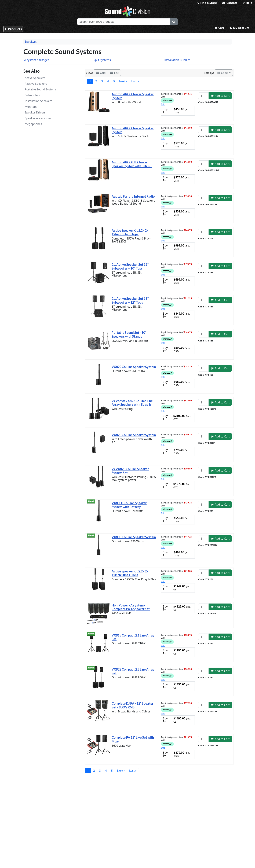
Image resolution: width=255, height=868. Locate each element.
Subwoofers (33, 95)
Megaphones (33, 124)
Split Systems (102, 60)
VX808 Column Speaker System (134, 537)
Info (163, 104)
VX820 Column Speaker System (134, 435)
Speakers (31, 42)
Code (223, 73)
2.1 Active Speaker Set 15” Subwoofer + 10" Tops (130, 266)
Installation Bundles (177, 60)
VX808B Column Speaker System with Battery (129, 505)
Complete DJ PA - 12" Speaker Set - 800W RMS (132, 705)
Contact (230, 3)
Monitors (31, 107)
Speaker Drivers (35, 112)
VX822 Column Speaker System (134, 367)
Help (248, 3)
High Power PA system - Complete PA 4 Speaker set (131, 607)
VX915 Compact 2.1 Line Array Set (133, 637)
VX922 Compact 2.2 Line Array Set (133, 671)
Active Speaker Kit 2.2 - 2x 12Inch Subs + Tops (130, 232)
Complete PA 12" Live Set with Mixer (133, 739)
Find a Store (207, 3)
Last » (135, 81)
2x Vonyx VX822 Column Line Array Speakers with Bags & (132, 403)
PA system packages (36, 60)
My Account (240, 28)
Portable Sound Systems (41, 89)
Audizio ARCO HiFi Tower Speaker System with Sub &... (132, 164)
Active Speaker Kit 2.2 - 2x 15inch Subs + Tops (130, 573)
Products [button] (13, 29)
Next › (123, 81)
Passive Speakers (36, 84)
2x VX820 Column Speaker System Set (130, 471)
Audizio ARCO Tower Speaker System (133, 96)
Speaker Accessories (38, 118)
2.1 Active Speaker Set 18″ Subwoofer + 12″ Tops (130, 300)
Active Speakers (35, 78)
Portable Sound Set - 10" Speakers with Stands (129, 334)
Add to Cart (220, 96)
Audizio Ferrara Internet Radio (133, 196)
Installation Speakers (39, 101)
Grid (101, 73)
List (114, 73)
